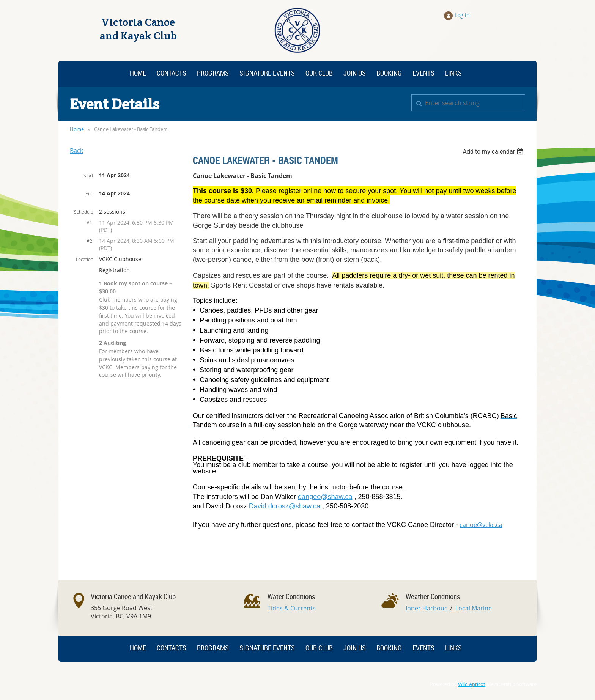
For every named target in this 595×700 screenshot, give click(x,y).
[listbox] (494, 152)
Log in (462, 15)
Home (77, 129)
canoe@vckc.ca (481, 525)
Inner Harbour (426, 608)
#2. (90, 241)
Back (76, 151)
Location (85, 259)
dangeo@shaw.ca (325, 497)
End (89, 193)
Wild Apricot (472, 684)
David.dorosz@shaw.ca (285, 506)
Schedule (84, 212)
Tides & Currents (292, 608)
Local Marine (473, 608)
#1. (90, 223)
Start (88, 175)
